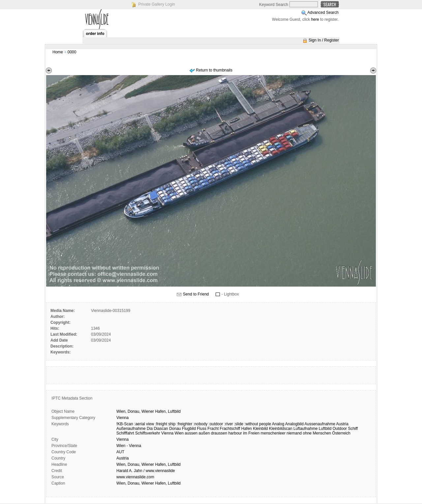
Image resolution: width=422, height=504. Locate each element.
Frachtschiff (230, 429)
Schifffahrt (125, 433)
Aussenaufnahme (320, 424)
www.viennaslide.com (135, 477)
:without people (258, 424)
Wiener (148, 411)
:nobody (201, 424)
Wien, (121, 411)
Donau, (134, 411)
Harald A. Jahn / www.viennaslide (146, 471)
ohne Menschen (317, 433)
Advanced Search (323, 13)
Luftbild (174, 411)
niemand (294, 433)
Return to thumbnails (214, 70)
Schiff (353, 429)
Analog (278, 424)
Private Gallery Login (156, 4)
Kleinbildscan (281, 429)
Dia (150, 429)
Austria (342, 424)
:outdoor (216, 424)
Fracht (213, 429)
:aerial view (144, 424)
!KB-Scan (125, 424)
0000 (72, 52)
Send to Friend (196, 294)
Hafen (247, 429)
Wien (179, 433)
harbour (235, 433)
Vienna (122, 418)
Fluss (202, 429)
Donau (175, 429)
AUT (120, 452)
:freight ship (165, 424)
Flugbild (189, 429)
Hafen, (161, 411)
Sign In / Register (324, 40)
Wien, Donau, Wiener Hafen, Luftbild (149, 464)
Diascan (161, 429)
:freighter (184, 424)
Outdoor (340, 429)
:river (229, 424)
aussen (191, 433)
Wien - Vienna (129, 446)
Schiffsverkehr (148, 433)
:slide (239, 424)
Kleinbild (260, 429)
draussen (219, 433)
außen (204, 433)
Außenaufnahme (131, 429)
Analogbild (294, 424)
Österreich (341, 433)
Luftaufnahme (305, 429)
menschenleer (273, 433)
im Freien (251, 433)
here (315, 19)
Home (58, 52)
